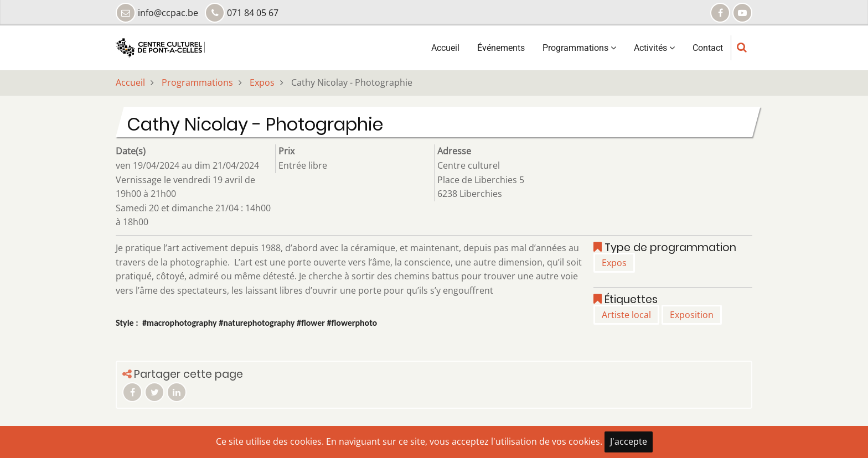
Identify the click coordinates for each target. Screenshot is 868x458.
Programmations (579, 48)
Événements (501, 48)
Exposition (692, 315)
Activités (654, 48)
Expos (262, 82)
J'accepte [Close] (629, 441)
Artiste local (626, 315)
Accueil (445, 48)
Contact (708, 48)
